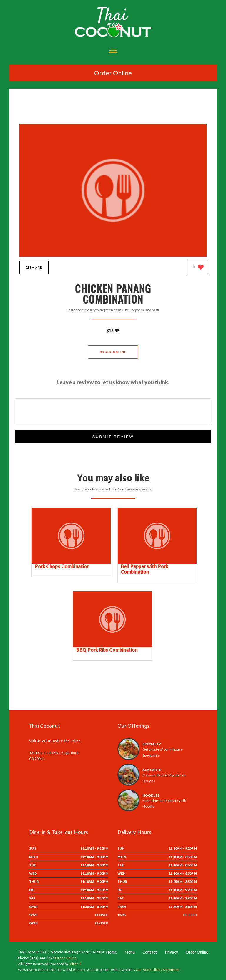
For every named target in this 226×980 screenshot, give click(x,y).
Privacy (171, 952)
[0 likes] (198, 268)
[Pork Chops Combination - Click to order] (71, 562)
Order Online (113, 73)
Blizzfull (75, 964)
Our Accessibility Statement (157, 970)
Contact (150, 952)
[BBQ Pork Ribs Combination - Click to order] (112, 646)
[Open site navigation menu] (113, 51)
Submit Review (113, 437)
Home (111, 952)
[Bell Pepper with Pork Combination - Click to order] (157, 562)
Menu (130, 952)
